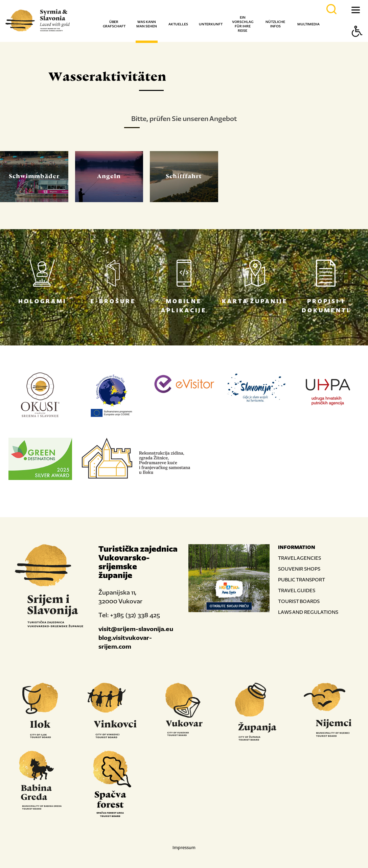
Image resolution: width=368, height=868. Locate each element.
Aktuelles (178, 24)
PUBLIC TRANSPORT (302, 580)
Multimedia (308, 24)
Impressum (184, 848)
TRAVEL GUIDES (297, 590)
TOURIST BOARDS (299, 601)
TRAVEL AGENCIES (300, 558)
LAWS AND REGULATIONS (308, 612)
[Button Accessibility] (357, 43)
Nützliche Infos (275, 24)
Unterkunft (211, 24)
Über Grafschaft (114, 24)
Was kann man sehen (147, 24)
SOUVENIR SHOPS (299, 569)
